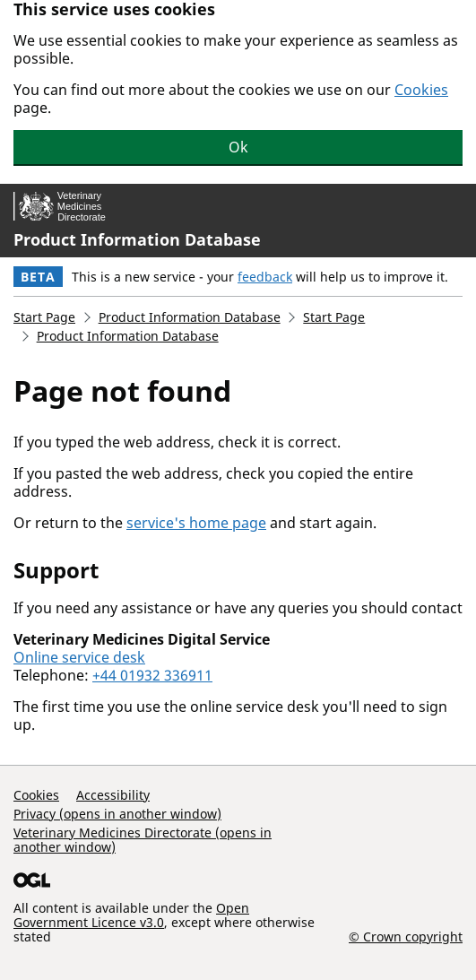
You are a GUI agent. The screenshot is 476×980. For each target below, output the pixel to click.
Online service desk (79, 657)
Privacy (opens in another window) (117, 814)
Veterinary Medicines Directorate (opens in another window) (143, 840)
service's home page (196, 523)
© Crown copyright (406, 936)
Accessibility (113, 795)
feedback (265, 277)
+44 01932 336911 (152, 675)
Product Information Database (137, 239)
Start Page (44, 317)
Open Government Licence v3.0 (131, 915)
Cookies (421, 90)
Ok (238, 147)
